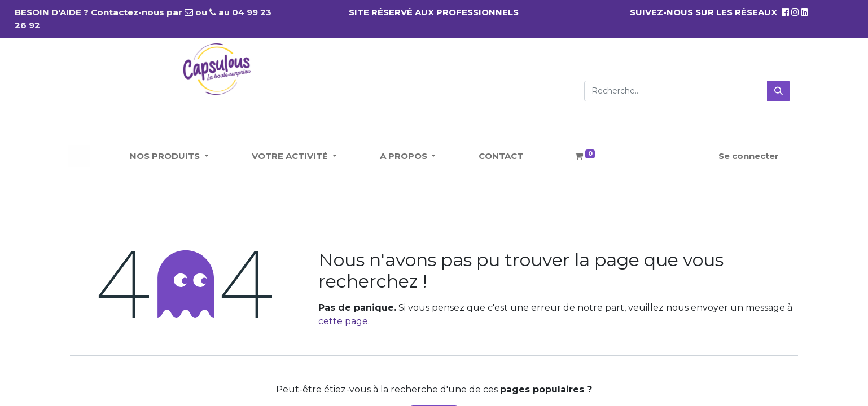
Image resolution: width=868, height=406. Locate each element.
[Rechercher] (779, 91)
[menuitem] (501, 156)
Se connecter (749, 156)
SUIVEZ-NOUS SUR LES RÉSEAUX (709, 12)
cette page (343, 321)
